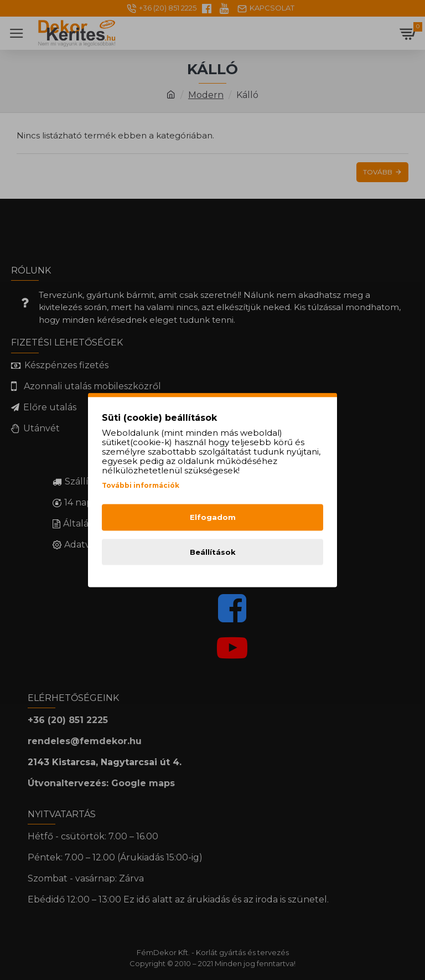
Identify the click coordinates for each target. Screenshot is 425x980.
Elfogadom (213, 517)
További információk (141, 485)
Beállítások (213, 551)
